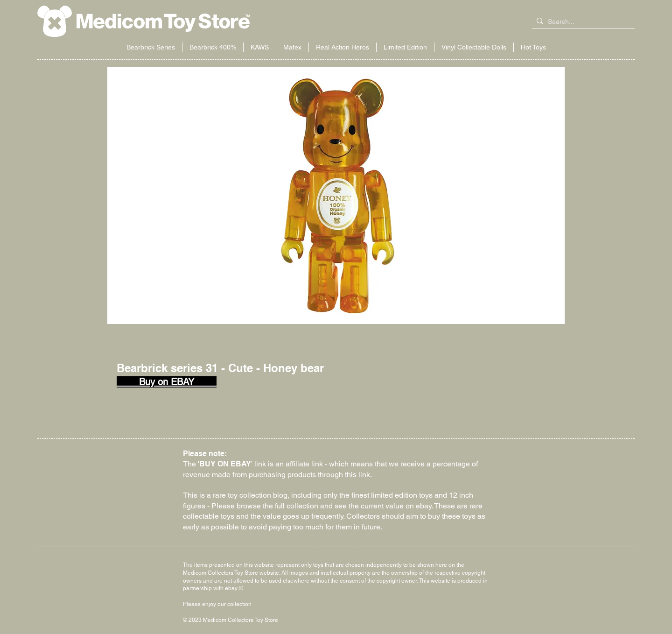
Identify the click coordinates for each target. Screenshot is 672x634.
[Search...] (581, 22)
